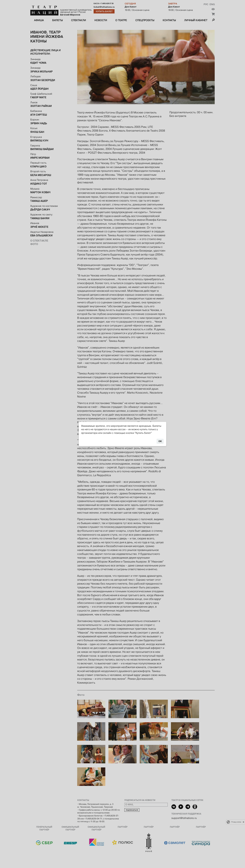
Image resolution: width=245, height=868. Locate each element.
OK (160, 441)
